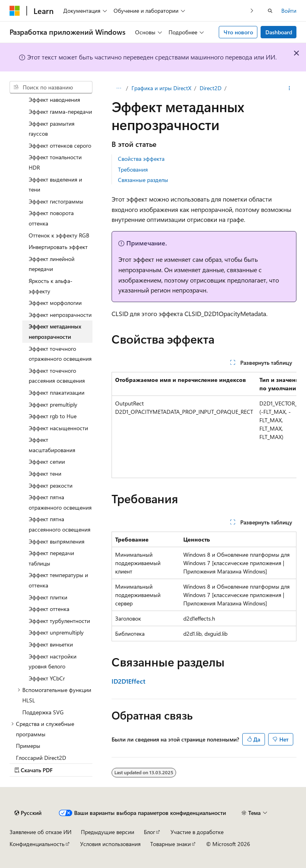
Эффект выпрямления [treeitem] (57, 541)
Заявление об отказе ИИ (40, 832)
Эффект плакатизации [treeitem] (57, 392)
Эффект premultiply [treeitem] (53, 404)
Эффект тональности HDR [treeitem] (55, 162)
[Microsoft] (15, 11)
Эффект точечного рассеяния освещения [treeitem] (57, 376)
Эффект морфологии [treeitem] (55, 303)
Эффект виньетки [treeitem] (51, 644)
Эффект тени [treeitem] (45, 474)
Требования (133, 169)
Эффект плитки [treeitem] (48, 597)
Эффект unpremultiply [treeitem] (56, 632)
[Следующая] (252, 11)
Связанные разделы (143, 180)
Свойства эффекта (141, 159)
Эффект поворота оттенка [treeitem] (51, 218)
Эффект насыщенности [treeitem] (58, 428)
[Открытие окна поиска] (270, 11)
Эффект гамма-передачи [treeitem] (60, 112)
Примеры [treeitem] (28, 746)
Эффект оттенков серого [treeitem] (60, 145)
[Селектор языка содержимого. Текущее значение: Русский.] (28, 813)
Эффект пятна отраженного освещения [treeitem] (60, 502)
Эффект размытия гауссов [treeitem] (52, 129)
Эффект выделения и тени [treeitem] (55, 185)
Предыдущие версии (108, 832)
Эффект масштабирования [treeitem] (52, 445)
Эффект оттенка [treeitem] (49, 609)
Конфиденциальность (37, 844)
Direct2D (211, 88)
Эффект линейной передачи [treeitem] (52, 264)
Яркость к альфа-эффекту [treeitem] (51, 286)
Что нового (238, 32)
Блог (149, 832)
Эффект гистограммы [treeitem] (56, 201)
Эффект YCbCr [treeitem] (47, 678)
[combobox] (51, 87)
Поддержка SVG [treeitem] (43, 712)
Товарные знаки (171, 844)
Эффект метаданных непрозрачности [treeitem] (55, 331)
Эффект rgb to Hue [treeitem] (53, 416)
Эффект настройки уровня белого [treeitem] (53, 661)
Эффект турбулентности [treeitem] (59, 621)
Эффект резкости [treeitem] (51, 485)
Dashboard (279, 32)
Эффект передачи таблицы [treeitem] (51, 558)
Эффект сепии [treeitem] (47, 462)
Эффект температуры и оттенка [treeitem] (58, 580)
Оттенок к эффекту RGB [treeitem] (59, 235)
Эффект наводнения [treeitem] (54, 100)
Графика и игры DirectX (161, 88)
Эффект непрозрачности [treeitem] (60, 315)
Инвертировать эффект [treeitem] (58, 247)
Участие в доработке (197, 832)
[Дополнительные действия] (289, 88)
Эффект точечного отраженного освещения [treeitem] (60, 354)
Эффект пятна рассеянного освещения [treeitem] (60, 524)
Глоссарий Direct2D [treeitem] (41, 758)
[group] (204, 425)
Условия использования (110, 844)
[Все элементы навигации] (119, 88)
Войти (289, 11)
